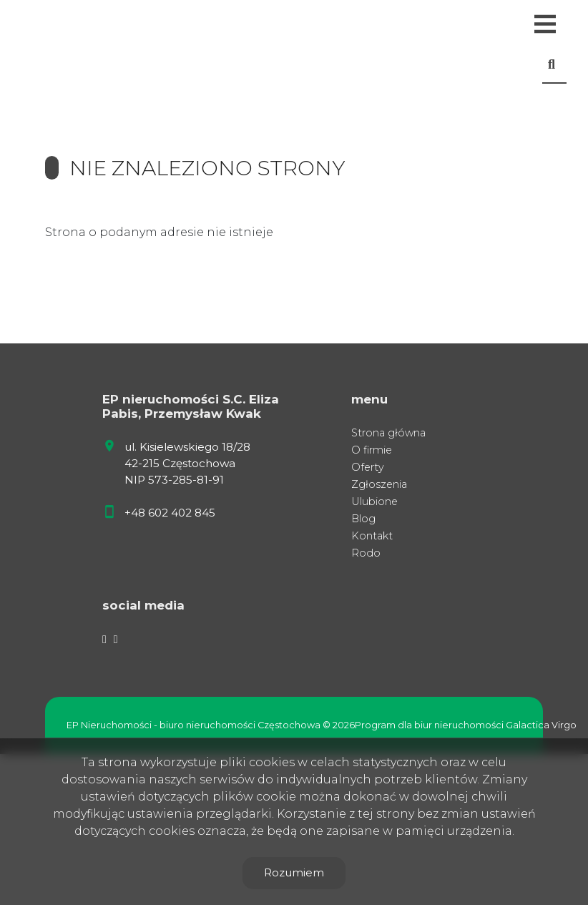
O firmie (372, 450)
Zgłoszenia (379, 484)
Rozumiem (294, 872)
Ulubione (374, 502)
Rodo (366, 553)
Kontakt (372, 536)
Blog (363, 519)
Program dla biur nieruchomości (430, 725)
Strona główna (388, 433)
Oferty (368, 467)
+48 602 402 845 (170, 513)
